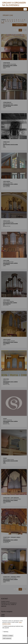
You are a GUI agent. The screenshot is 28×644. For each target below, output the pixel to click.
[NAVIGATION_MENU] (25, 9)
